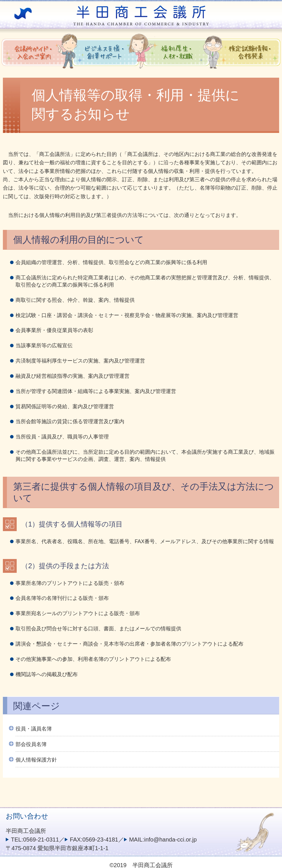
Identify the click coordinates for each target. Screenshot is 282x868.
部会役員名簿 (31, 744)
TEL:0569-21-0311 (35, 840)
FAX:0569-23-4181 (94, 840)
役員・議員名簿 (34, 729)
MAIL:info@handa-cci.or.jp (163, 840)
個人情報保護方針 (36, 760)
